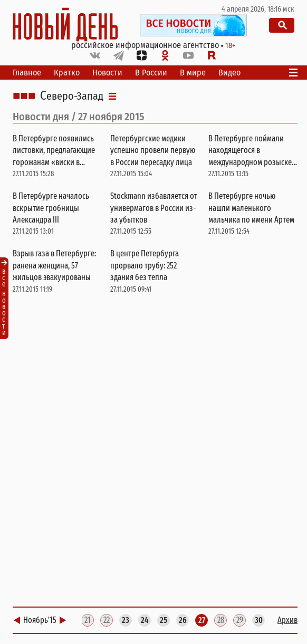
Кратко (67, 73)
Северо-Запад (72, 96)
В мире (193, 73)
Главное (27, 73)
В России (151, 73)
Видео (229, 73)
